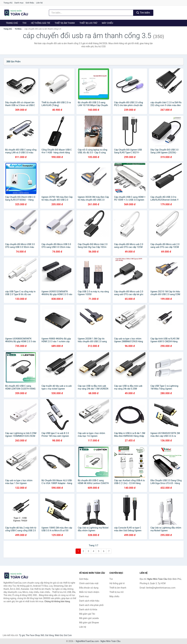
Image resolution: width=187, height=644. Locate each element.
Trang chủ (8, 3)
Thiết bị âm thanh (65, 23)
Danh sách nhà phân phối (91, 605)
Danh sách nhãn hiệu (89, 601)
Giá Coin (68, 635)
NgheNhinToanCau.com (87, 641)
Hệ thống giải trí (41, 23)
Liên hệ (39, 3)
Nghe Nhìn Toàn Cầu (110, 641)
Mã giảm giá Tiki (87, 614)
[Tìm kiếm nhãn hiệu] (91, 13)
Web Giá (59, 635)
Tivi (24, 23)
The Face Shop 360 (35, 635)
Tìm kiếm (143, 13)
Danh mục (19, 3)
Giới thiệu (30, 3)
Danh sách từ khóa (88, 609)
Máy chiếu (107, 23)
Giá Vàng (49, 635)
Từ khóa (18, 29)
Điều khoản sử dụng (89, 588)
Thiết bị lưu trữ (88, 23)
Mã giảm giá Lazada (89, 618)
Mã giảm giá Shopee (89, 623)
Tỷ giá (22, 635)
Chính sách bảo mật (89, 583)
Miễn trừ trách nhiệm (89, 592)
